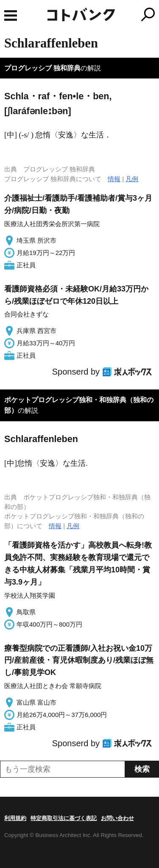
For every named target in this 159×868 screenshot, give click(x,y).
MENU (11, 15)
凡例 (132, 179)
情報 (114, 179)
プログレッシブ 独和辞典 (42, 68)
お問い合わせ (117, 818)
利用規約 (15, 818)
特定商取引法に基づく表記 (64, 818)
